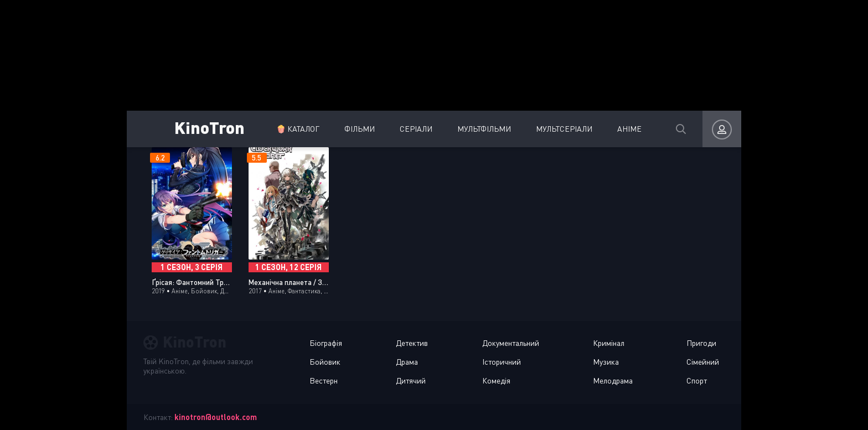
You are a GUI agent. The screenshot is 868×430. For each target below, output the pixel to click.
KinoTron (210, 127)
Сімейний (703, 362)
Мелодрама (613, 380)
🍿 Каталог (298, 129)
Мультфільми (484, 129)
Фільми (360, 129)
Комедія (496, 380)
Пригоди (701, 343)
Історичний (502, 362)
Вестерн (324, 380)
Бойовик (325, 362)
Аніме (629, 129)
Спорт (697, 380)
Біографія (326, 343)
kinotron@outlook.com (216, 417)
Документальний (511, 343)
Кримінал (609, 343)
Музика (606, 362)
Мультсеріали (564, 129)
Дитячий (411, 380)
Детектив (412, 343)
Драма (407, 362)
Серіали (416, 129)
